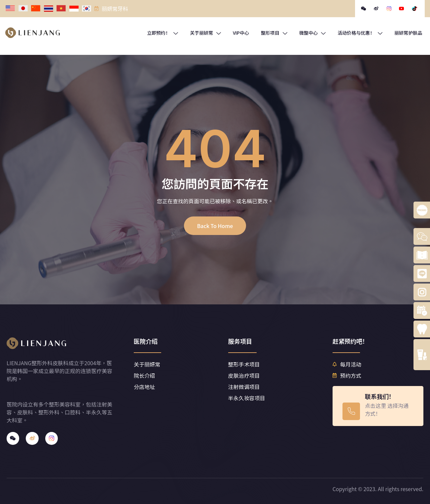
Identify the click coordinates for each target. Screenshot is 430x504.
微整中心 (312, 33)
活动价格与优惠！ (360, 33)
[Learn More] (378, 406)
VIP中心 (241, 33)
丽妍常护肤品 (408, 33)
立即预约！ (162, 33)
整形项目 (274, 33)
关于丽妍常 (205, 33)
